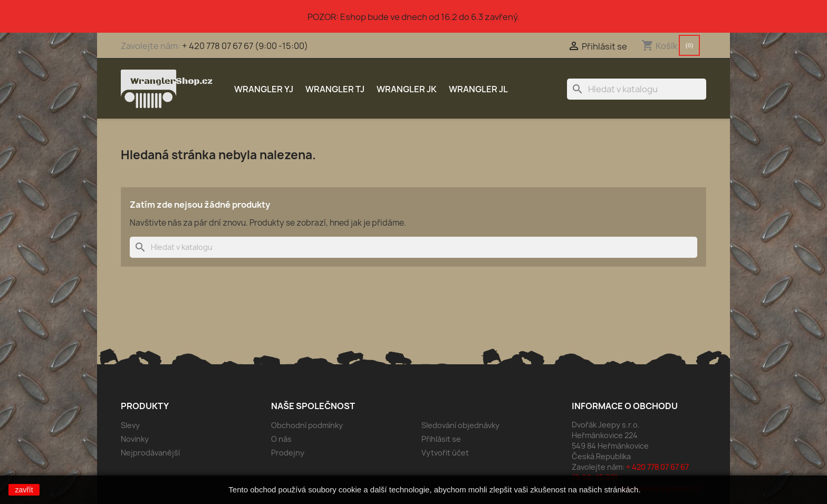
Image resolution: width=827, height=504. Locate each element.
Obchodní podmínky (307, 425)
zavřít (24, 490)
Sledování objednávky (460, 425)
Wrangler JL (478, 89)
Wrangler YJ (264, 89)
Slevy (130, 425)
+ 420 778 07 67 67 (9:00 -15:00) (245, 46)
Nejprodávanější (150, 453)
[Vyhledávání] (637, 89)
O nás (281, 439)
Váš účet (442, 406)
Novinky (135, 439)
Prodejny (288, 453)
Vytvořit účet (445, 453)
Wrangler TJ (335, 89)
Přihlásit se (441, 439)
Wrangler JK (407, 89)
